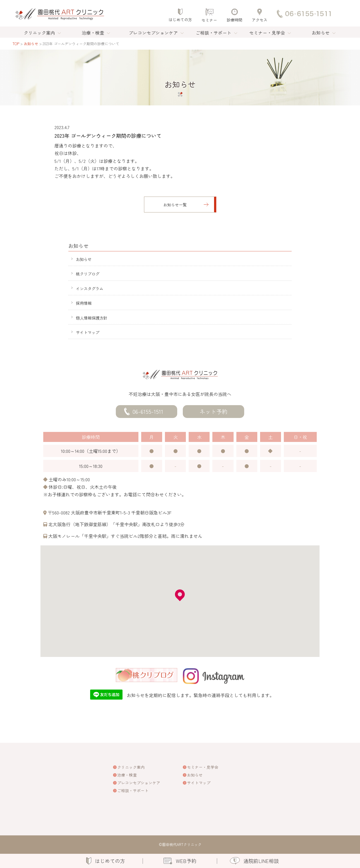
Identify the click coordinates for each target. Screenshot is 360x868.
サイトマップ (88, 332)
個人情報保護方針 (92, 318)
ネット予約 (213, 411)
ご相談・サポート (213, 33)
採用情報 (84, 303)
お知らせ (321, 33)
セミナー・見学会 (267, 33)
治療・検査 (93, 33)
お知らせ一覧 (175, 205)
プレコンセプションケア (153, 33)
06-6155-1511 (148, 411)
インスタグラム (90, 288)
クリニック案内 (39, 33)
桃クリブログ (88, 274)
